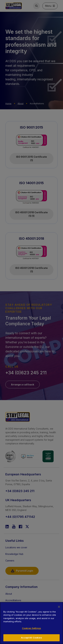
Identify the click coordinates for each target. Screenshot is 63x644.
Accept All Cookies (31, 638)
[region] (32, 623)
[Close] (59, 607)
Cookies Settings (32, 628)
